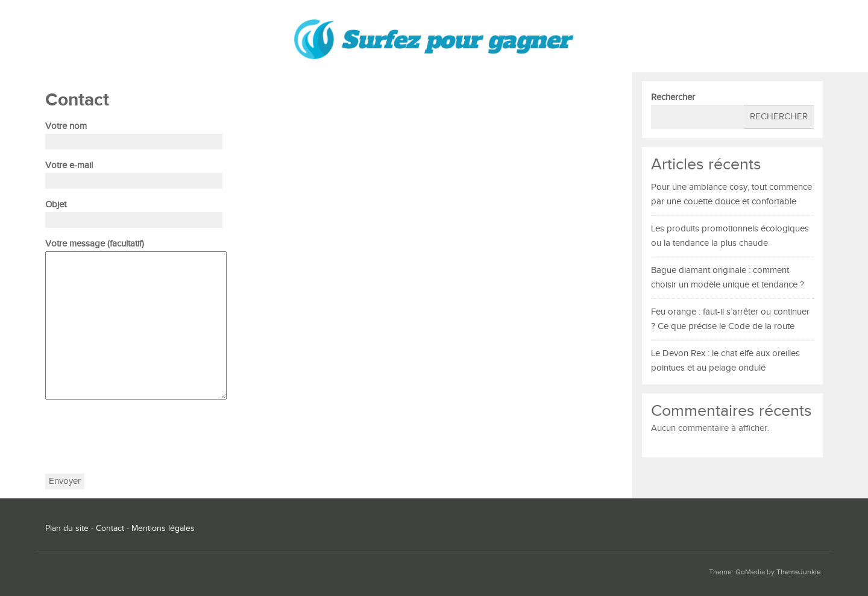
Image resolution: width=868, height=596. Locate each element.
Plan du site (67, 529)
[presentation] (137, 437)
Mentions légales (163, 529)
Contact (110, 529)
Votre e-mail (134, 173)
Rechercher (673, 97)
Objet (134, 212)
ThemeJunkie (799, 572)
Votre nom (134, 134)
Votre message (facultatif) (136, 320)
